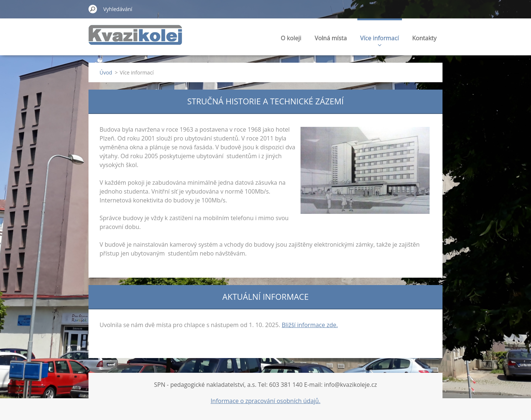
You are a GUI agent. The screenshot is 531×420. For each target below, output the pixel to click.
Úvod (106, 72)
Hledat (93, 9)
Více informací (380, 40)
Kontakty (424, 38)
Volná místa (331, 38)
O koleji (291, 38)
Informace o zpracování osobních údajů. (265, 401)
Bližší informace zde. (310, 325)
